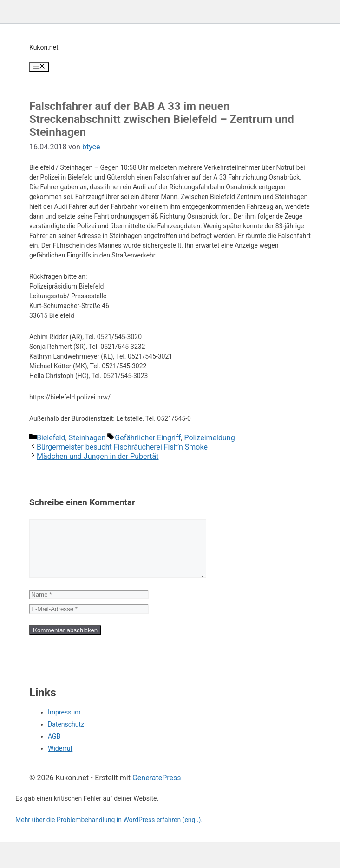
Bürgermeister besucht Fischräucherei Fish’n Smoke (122, 447)
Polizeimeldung (209, 438)
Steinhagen (87, 438)
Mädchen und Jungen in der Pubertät (98, 456)
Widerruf (60, 759)
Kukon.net (44, 47)
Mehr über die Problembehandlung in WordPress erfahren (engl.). (109, 831)
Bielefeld (51, 438)
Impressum (64, 723)
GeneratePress (157, 789)
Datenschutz (66, 735)
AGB (54, 747)
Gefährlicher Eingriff (148, 438)
